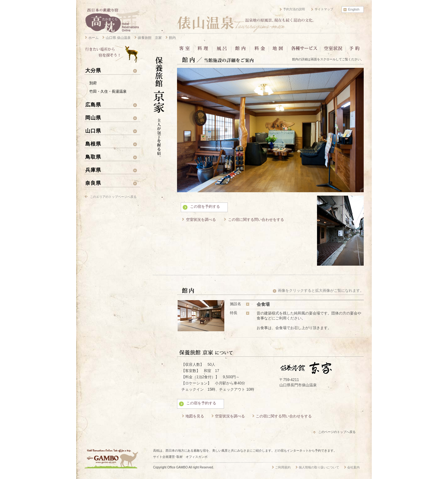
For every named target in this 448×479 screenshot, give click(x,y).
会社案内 (353, 467)
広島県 (93, 105)
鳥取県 (93, 157)
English (354, 9)
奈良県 (93, 183)
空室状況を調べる (201, 220)
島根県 (93, 144)
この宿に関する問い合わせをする (256, 220)
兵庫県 (93, 170)
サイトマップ (324, 9)
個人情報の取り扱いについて (319, 467)
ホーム (93, 38)
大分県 (93, 70)
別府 (93, 83)
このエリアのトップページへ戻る (113, 197)
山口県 (93, 131)
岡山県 (93, 118)
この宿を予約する (205, 207)
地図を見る (195, 416)
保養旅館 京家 (150, 38)
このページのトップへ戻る (337, 432)
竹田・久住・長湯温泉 (108, 91)
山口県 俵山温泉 (118, 38)
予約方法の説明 (294, 9)
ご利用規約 (283, 467)
